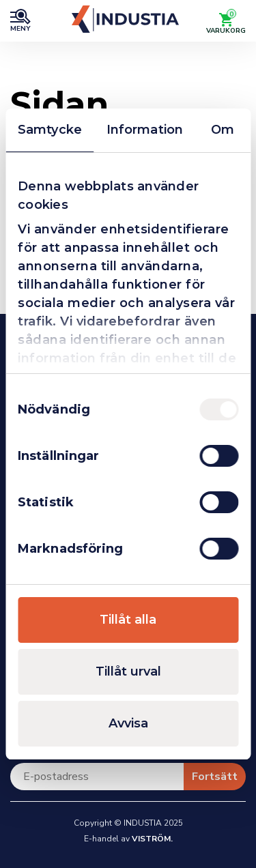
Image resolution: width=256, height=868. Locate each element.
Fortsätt (215, 777)
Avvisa (128, 723)
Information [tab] (145, 130)
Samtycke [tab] (50, 130)
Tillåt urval (128, 671)
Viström (151, 839)
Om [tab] (223, 130)
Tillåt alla (128, 620)
